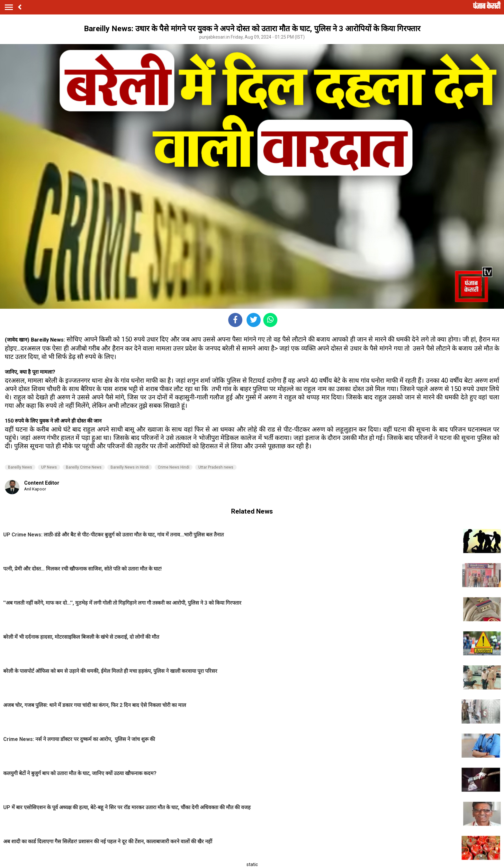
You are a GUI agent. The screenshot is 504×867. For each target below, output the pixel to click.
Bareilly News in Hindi (130, 467)
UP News (49, 467)
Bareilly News (20, 467)
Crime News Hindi (174, 467)
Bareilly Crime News (84, 467)
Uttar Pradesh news (216, 467)
